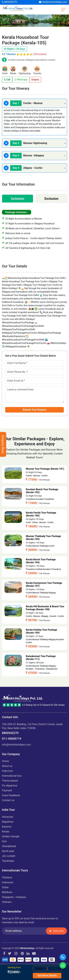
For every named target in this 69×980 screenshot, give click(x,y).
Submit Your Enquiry (34, 410)
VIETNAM (7, 902)
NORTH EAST (8, 851)
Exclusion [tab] (51, 199)
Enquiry (35, 80)
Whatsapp (21, 80)
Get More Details (47, 976)
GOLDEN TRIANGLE (11, 836)
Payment (7, 790)
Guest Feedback (11, 795)
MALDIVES (7, 892)
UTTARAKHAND (9, 846)
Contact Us (8, 800)
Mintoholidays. (28, 948)
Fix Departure (9, 786)
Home (5, 761)
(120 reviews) (40, 54)
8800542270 (9, 2)
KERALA (6, 832)
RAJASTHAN (8, 822)
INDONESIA (8, 882)
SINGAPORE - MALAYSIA (14, 897)
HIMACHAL (7, 817)
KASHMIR (7, 827)
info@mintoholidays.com (53, 2)
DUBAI (5, 887)
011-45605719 (12, 739)
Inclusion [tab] (18, 199)
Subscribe (56, 931)
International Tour (12, 776)
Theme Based (10, 781)
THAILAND (7, 878)
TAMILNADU (8, 861)
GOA (4, 841)
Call (7, 80)
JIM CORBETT (9, 856)
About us (7, 766)
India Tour (7, 771)
